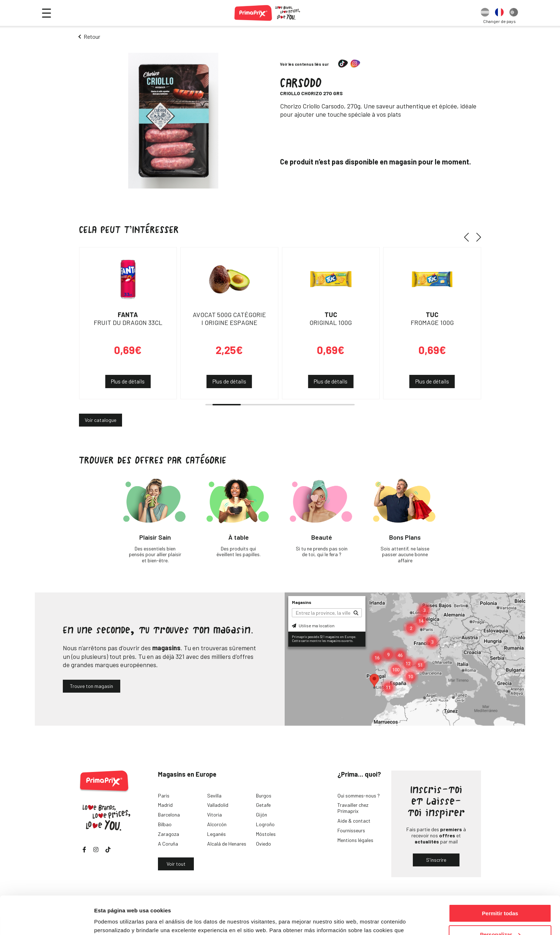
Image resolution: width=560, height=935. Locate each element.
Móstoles (266, 834)
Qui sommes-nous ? (359, 796)
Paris (164, 796)
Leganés (216, 834)
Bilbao (165, 824)
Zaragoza (169, 834)
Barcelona (169, 815)
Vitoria (214, 815)
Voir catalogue (101, 420)
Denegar (500, 917)
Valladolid (218, 805)
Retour (92, 36)
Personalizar (500, 896)
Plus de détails (128, 381)
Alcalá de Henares (227, 844)
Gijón (262, 815)
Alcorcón (217, 824)
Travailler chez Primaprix (353, 808)
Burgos (264, 796)
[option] (485, 13)
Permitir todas (500, 875)
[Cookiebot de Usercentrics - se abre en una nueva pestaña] (46, 921)
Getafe (263, 805)
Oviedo (263, 844)
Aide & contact (354, 821)
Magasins (302, 602)
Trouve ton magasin (92, 686)
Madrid (165, 805)
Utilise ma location (313, 625)
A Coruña (168, 844)
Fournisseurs (351, 830)
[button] (469, 237)
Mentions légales (355, 840)
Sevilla (214, 796)
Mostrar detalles (115, 920)
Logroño (265, 824)
